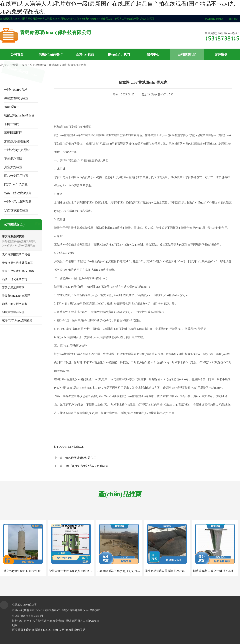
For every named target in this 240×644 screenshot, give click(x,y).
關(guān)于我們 (119, 54)
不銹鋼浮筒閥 (13, 159)
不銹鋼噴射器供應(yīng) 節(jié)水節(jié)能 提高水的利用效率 (134, 571)
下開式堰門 (12, 124)
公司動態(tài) (187, 54)
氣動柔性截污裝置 (16, 98)
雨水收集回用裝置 (16, 176)
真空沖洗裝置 (13, 167)
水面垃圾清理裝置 (16, 210)
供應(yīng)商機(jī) (51, 54)
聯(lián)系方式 (17, 66)
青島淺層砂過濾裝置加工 (81, 458)
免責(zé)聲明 (63, 621)
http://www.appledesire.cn (69, 447)
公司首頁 (17, 54)
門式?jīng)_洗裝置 (16, 184)
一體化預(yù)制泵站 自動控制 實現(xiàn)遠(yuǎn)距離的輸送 (38, 571)
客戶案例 (221, 54)
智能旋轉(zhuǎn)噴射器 (19, 115)
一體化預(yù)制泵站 (17, 150)
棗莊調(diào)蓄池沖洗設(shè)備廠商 (87, 466)
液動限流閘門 (13, 133)
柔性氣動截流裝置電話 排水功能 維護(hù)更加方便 (176, 571)
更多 (37, 225)
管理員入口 (79, 621)
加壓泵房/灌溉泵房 (17, 141)
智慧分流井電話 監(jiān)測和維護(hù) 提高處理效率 (80, 571)
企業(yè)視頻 (85, 54)
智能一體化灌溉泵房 (18, 193)
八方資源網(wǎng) (43, 621)
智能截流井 (12, 107)
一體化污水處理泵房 (18, 202)
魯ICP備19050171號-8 (57, 610)
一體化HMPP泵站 (16, 90)
